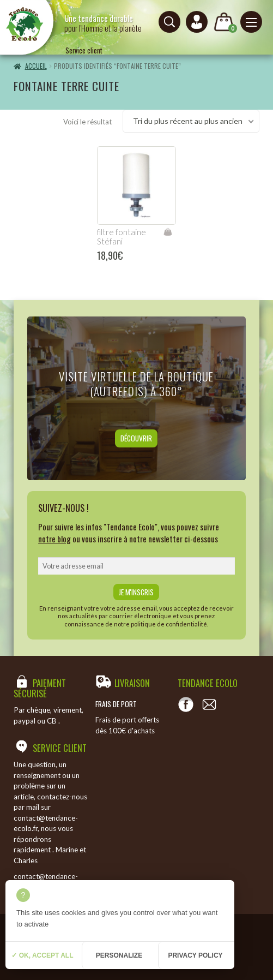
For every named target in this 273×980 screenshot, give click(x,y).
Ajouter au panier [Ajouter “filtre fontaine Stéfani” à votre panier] (168, 232)
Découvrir (136, 438)
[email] (136, 566)
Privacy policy (195, 955)
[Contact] (209, 704)
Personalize (119, 955)
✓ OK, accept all (42, 955)
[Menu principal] (251, 22)
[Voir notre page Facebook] (186, 704)
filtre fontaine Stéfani (122, 237)
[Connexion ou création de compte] (197, 22)
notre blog (54, 539)
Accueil (36, 66)
